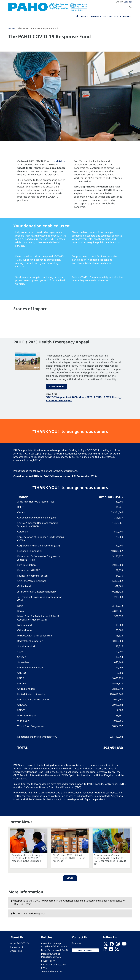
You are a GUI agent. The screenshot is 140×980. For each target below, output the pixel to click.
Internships (16, 951)
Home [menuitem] (77, 17)
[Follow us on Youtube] (124, 945)
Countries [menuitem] (94, 16)
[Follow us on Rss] (117, 950)
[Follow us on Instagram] (118, 945)
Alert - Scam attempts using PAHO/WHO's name (54, 945)
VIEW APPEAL (57, 386)
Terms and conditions (52, 971)
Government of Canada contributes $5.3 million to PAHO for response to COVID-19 (110, 859)
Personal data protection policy (54, 966)
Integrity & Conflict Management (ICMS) (51, 955)
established (59, 161)
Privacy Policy (48, 961)
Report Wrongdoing (85, 950)
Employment (17, 947)
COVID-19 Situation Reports (30, 913)
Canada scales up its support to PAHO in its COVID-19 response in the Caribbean (28, 858)
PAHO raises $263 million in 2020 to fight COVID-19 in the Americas (69, 858)
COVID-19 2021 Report (59, 400)
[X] (106, 945)
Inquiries (76, 943)
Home (12, 28)
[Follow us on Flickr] (111, 950)
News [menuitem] (117, 16)
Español (128, 2)
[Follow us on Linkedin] (105, 950)
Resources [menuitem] (106, 16)
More (70, 878)
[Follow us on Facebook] (112, 945)
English (119, 2)
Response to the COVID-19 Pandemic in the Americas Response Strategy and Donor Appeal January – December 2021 (70, 902)
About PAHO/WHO (20, 943)
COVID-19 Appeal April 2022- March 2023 (69, 397)
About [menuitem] (126, 16)
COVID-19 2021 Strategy (108, 397)
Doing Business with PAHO (54, 950)
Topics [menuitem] (84, 16)
